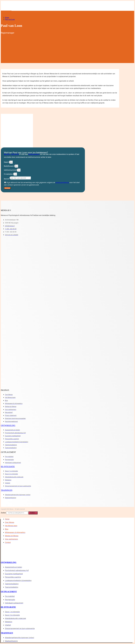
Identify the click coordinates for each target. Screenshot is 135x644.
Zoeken (3, 513)
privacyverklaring (62, 182)
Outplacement (9, 592)
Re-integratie (8, 467)
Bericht (7, 179)
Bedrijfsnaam (9, 166)
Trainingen (7, 490)
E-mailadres (9, 174)
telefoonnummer (10, 170)
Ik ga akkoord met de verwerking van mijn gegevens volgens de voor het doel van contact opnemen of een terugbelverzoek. (42, 184)
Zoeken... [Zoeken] (33, 513)
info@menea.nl (34, 154)
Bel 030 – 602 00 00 (12, 154)
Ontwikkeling (8, 426)
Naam (6, 162)
